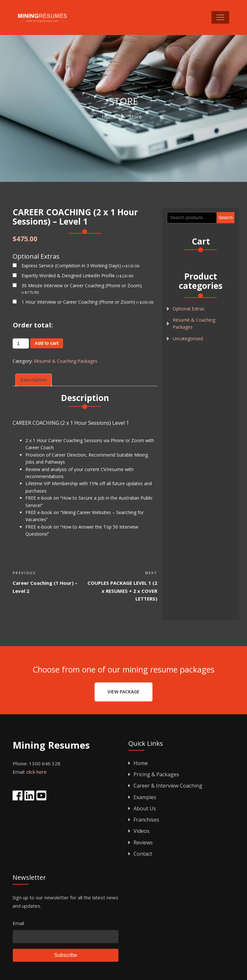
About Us (142, 808)
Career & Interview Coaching (165, 786)
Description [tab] (34, 380)
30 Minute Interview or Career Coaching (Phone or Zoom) (82, 289)
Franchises (144, 820)
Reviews (141, 842)
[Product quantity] (21, 343)
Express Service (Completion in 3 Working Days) (80, 266)
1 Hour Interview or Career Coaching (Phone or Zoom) (87, 302)
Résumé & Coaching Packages (66, 361)
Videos (139, 831)
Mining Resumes (51, 746)
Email (18, 923)
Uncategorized (188, 339)
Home (138, 763)
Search (226, 218)
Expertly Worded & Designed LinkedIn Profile (77, 276)
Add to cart (47, 343)
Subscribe (65, 955)
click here (37, 772)
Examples (142, 797)
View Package (123, 692)
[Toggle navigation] (220, 17)
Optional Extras (189, 309)
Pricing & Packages (154, 774)
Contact (140, 854)
